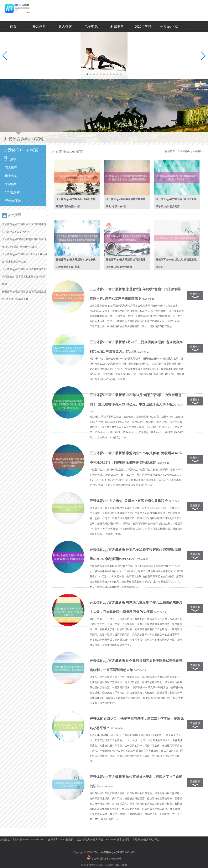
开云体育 (39, 26)
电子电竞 (91, 26)
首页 (13, 26)
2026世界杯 (143, 26)
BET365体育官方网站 (118, 840)
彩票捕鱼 (117, 26)
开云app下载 (169, 26)
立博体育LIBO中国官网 (61, 840)
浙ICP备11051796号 (111, 859)
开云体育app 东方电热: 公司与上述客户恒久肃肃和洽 (129, 501)
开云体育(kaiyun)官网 (189, 151)
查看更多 (195, 294)
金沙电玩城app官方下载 (90, 840)
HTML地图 (121, 865)
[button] (203, 56)
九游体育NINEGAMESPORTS (29, 840)
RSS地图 (110, 865)
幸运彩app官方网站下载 (145, 840)
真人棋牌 (65, 26)
